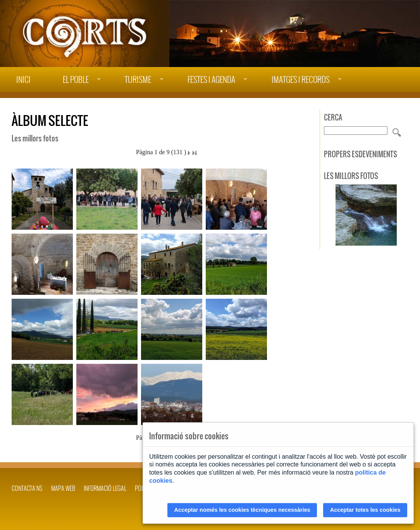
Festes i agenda (211, 80)
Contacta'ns (27, 488)
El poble (76, 80)
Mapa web (63, 488)
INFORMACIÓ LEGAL (105, 488)
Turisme (138, 80)
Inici (23, 80)
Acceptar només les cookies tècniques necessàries (242, 510)
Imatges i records (301, 80)
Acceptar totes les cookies (365, 510)
